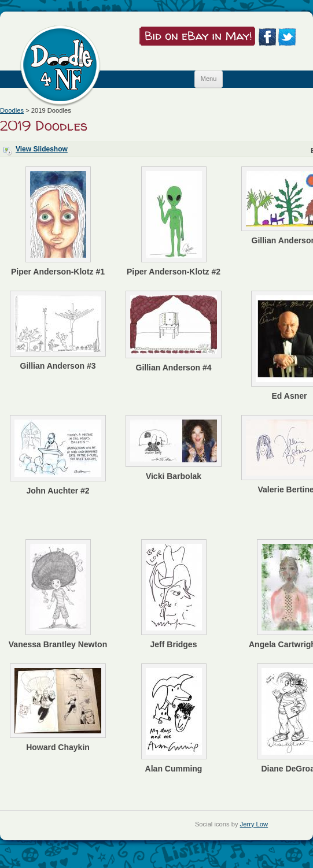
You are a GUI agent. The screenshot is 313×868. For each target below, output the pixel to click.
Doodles (12, 110)
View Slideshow (42, 149)
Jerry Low (254, 824)
